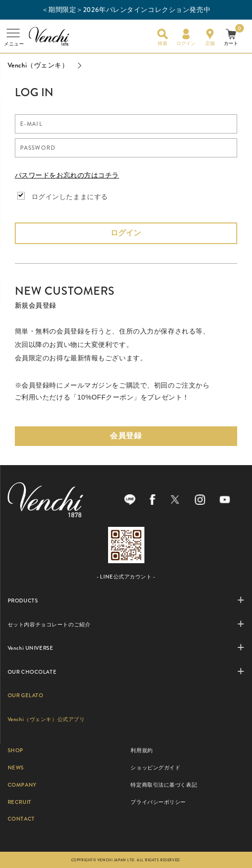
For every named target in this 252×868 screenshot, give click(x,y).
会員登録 (126, 436)
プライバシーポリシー (158, 802)
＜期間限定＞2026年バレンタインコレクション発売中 (126, 10)
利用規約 (142, 750)
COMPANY (22, 785)
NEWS (16, 768)
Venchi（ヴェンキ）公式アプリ (46, 719)
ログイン (126, 233)
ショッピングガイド (155, 768)
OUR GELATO (26, 695)
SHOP (16, 750)
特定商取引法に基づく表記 (164, 785)
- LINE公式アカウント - (126, 577)
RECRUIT (20, 802)
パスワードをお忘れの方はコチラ (67, 175)
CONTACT (21, 819)
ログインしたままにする (70, 197)
